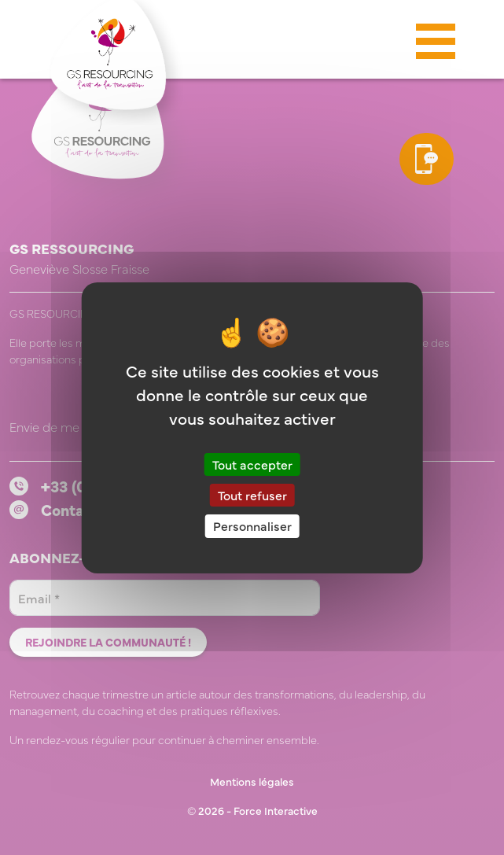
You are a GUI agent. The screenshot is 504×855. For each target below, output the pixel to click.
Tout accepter (252, 464)
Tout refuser (252, 495)
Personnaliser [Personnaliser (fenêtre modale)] (252, 525)
